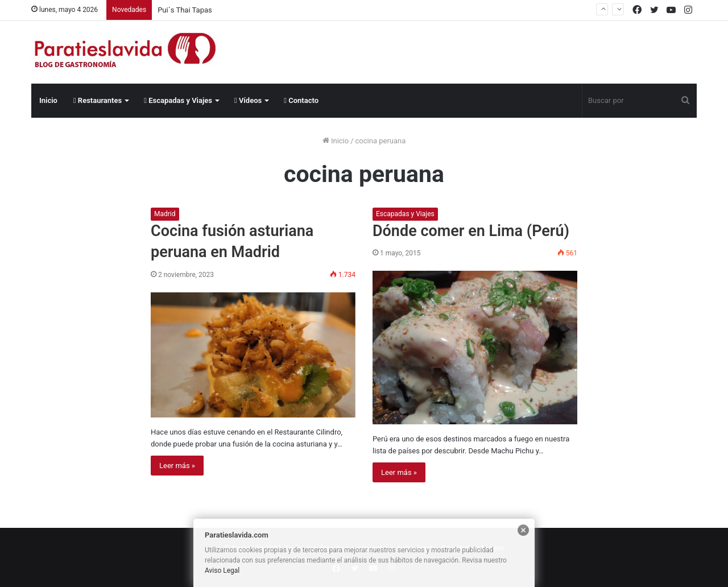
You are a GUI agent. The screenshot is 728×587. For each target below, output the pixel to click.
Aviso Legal (222, 571)
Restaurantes (98, 100)
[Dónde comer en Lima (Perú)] (475, 348)
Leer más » (177, 466)
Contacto (301, 100)
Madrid (165, 214)
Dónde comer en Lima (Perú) (471, 231)
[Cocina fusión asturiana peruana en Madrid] (253, 355)
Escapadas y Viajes (178, 100)
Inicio (48, 100)
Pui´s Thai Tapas (185, 10)
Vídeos (248, 100)
